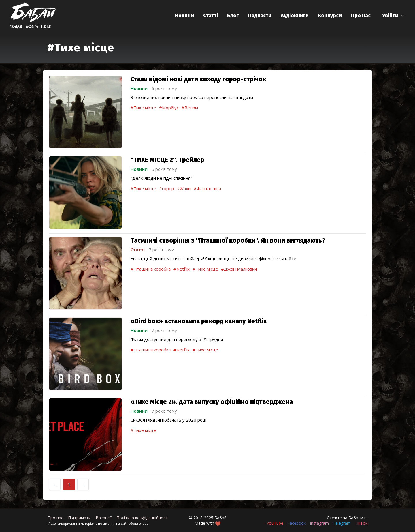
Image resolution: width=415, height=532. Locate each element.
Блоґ (233, 16)
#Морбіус (169, 108)
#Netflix (182, 269)
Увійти (390, 16)
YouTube (275, 523)
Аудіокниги (295, 16)
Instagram (319, 523)
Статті (211, 16)
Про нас (361, 16)
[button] (394, 16)
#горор (167, 188)
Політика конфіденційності (143, 518)
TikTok (361, 523)
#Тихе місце (143, 108)
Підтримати (79, 518)
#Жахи (184, 188)
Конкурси (330, 16)
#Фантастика (207, 188)
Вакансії (104, 518)
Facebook (297, 523)
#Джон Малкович (239, 269)
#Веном (190, 108)
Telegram (342, 523)
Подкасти (260, 16)
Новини (184, 16)
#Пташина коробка (151, 269)
